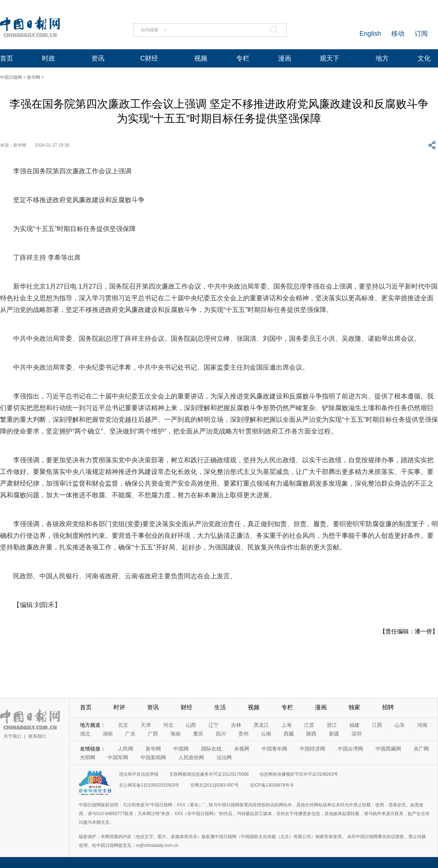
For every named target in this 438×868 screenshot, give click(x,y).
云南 (266, 734)
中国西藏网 (388, 749)
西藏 (289, 734)
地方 (382, 58)
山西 (191, 725)
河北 (168, 725)
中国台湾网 (350, 749)
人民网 (126, 749)
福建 (354, 725)
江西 (377, 725)
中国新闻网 (153, 757)
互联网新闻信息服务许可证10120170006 (209, 774)
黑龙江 (261, 725)
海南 (176, 734)
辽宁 (214, 725)
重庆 (198, 734)
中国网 (181, 749)
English (370, 34)
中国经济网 (312, 749)
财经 (187, 707)
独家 (354, 707)
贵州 (243, 734)
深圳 (357, 734)
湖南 (108, 734)
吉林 (236, 725)
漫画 (285, 58)
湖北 (85, 734)
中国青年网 (274, 749)
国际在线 (211, 749)
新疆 (334, 734)
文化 (424, 58)
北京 (123, 725)
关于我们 (12, 736)
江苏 (309, 725)
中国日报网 (11, 77)
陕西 (311, 734)
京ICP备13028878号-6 (272, 785)
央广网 (421, 749)
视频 (201, 58)
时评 (119, 707)
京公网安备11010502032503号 (149, 785)
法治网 (224, 757)
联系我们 (37, 736)
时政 (49, 58)
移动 (398, 34)
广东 (130, 734)
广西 (153, 734)
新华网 (34, 77)
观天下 (330, 58)
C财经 (149, 58)
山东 (400, 725)
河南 (422, 725)
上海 (287, 725)
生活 (220, 707)
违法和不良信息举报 (139, 774)
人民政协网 (191, 757)
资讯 (98, 58)
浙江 (332, 725)
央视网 (242, 749)
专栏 (243, 58)
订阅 (421, 34)
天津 (146, 725)
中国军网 (118, 757)
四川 (221, 734)
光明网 (88, 757)
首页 (7, 58)
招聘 (388, 707)
